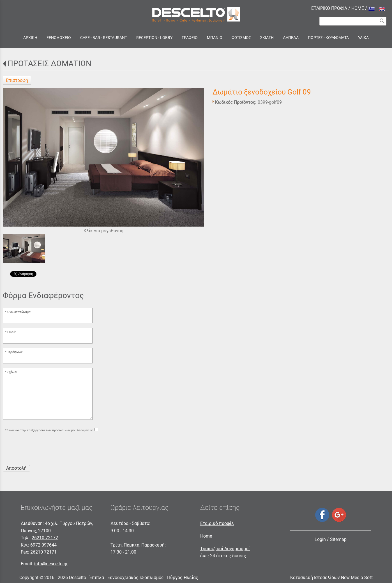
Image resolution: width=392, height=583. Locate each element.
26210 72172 (45, 538)
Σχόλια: (12, 372)
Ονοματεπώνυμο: (19, 312)
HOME (358, 8)
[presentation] (45, 450)
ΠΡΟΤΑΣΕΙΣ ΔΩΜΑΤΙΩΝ (49, 64)
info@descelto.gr (51, 564)
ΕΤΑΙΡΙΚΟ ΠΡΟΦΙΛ (329, 8)
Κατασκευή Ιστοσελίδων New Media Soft (331, 578)
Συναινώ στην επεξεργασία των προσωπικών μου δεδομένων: (50, 430)
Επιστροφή (17, 80)
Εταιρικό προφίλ (217, 523)
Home (206, 536)
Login (320, 539)
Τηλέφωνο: (15, 352)
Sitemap (338, 539)
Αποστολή (16, 468)
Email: (12, 332)
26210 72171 (43, 552)
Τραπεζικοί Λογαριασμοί (225, 549)
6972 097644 (43, 545)
